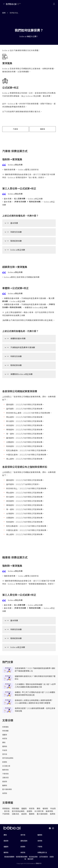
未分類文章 (6, 766)
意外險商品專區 (8, 758)
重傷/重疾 (24, 841)
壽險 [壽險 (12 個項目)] (39, 809)
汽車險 (15, 129)
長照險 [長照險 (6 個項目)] (53, 814)
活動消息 (5, 778)
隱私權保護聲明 (9, 857)
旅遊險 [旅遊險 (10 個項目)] (29, 811)
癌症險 (5, 782)
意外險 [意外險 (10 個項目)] (7, 811)
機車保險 (5, 770)
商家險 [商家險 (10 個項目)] (32, 809)
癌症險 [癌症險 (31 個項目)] (24, 814)
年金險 (5, 750)
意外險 (5, 754)
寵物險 (5, 746)
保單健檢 (5, 727)
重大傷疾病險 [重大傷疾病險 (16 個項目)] (42, 814)
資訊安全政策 (33, 857)
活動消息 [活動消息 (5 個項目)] (15, 814)
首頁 (4, 13)
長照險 (5, 793)
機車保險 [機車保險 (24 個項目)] (49, 811)
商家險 (5, 739)
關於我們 (30, 859)
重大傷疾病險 (7, 789)
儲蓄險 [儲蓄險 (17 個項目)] (24, 809)
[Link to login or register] (54, 4)
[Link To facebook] (50, 828)
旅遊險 (5, 762)
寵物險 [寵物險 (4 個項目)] (45, 809)
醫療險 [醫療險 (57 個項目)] (32, 814)
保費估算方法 (42, 853)
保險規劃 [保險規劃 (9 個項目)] (15, 809)
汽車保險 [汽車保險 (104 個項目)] (6, 814)
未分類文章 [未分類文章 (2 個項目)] (39, 811)
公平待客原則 (44, 857)
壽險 (4, 743)
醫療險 (5, 786)
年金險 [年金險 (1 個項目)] (53, 809)
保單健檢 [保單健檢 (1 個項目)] (6, 809)
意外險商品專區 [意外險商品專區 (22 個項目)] (18, 811)
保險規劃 (5, 731)
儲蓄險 (5, 735)
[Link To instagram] (53, 828)
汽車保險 (5, 774)
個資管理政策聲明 (22, 857)
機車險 (43, 129)
